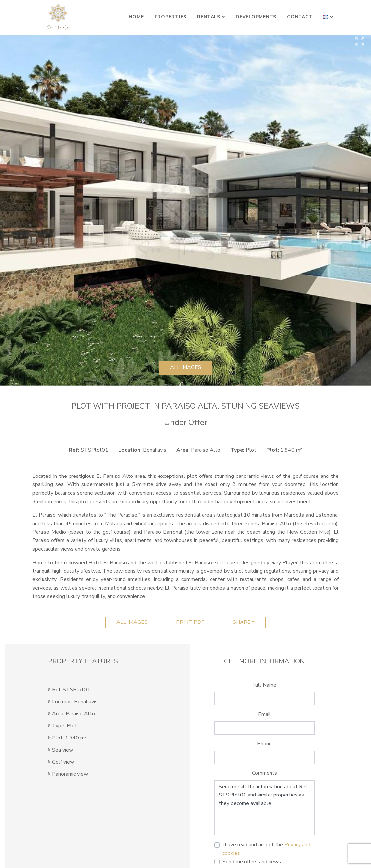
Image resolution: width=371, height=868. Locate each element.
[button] (328, 17)
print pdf (190, 622)
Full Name (264, 685)
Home (136, 17)
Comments (265, 773)
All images (186, 367)
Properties (171, 17)
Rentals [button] (209, 17)
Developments (256, 17)
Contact (300, 17)
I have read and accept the (266, 849)
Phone (264, 744)
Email (264, 714)
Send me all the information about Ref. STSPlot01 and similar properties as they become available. (265, 808)
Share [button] (242, 622)
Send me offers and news (252, 862)
